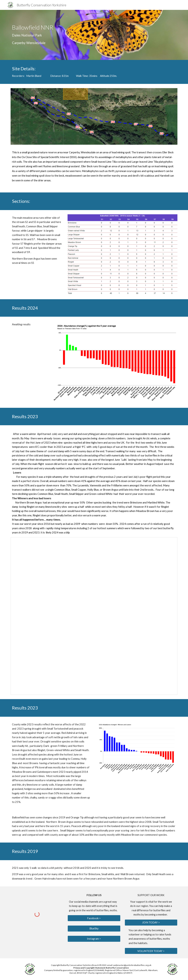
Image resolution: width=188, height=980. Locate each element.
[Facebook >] (94, 918)
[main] (65, 35)
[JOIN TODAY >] (151, 922)
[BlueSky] (94, 928)
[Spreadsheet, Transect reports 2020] (94, 616)
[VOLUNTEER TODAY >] (151, 951)
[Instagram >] (94, 939)
